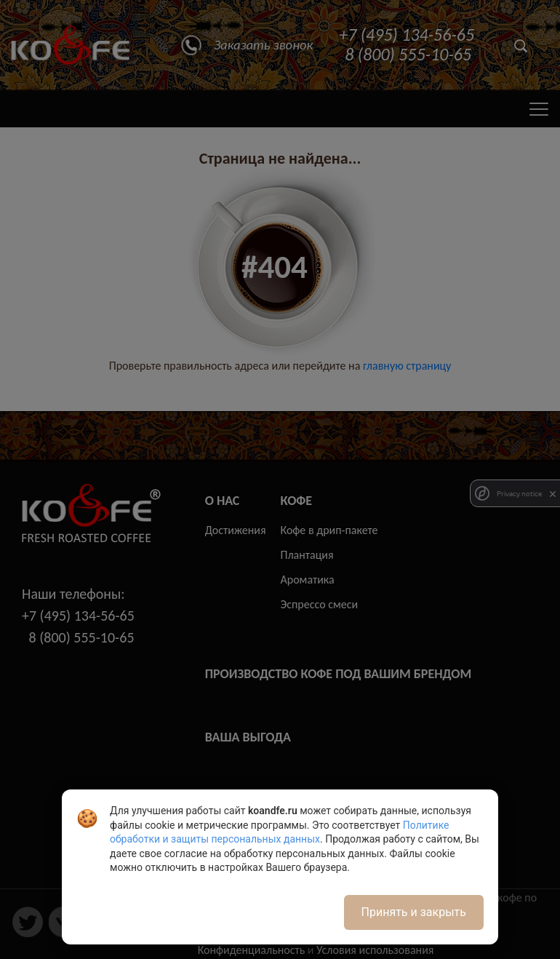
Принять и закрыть (414, 912)
